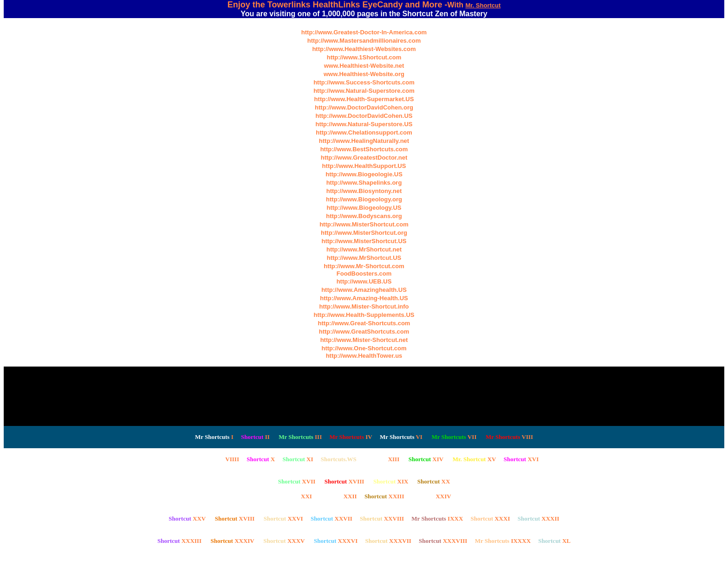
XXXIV (232, 541)
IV (351, 437)
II (255, 437)
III (300, 437)
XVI (521, 459)
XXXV (284, 541)
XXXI (491, 519)
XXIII (384, 496)
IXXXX (503, 541)
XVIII (344, 481)
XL (554, 541)
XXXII (539, 519)
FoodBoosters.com (364, 274)
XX (434, 481)
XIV (426, 459)
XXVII (331, 519)
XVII (297, 481)
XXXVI (336, 541)
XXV (187, 519)
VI (401, 437)
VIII (509, 437)
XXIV (432, 496)
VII (454, 437)
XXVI (283, 519)
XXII (338, 496)
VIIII (214, 459)
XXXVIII (443, 541)
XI (298, 459)
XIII (382, 459)
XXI (294, 496)
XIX (391, 481)
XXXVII (388, 541)
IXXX (437, 519)
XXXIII (179, 541)
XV (474, 459)
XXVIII (382, 519)
